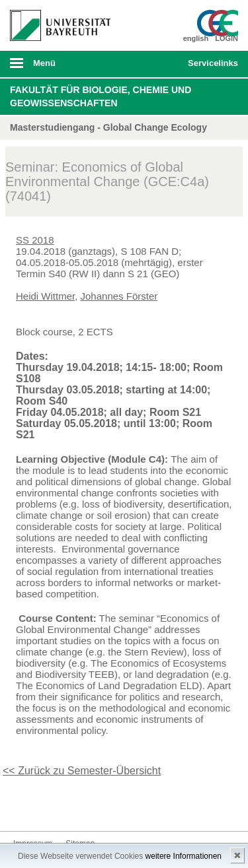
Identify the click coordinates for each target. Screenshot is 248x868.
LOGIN (227, 38)
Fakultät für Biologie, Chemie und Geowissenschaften (101, 96)
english (196, 38)
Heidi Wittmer (45, 296)
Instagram (66, 806)
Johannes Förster (119, 296)
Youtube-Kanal (87, 806)
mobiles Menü (55, 67)
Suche (156, 64)
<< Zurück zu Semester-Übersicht (82, 771)
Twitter (45, 806)
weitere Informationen (184, 856)
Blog (108, 806)
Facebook (24, 806)
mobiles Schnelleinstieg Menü (210, 67)
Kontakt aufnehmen (130, 806)
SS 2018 (35, 240)
